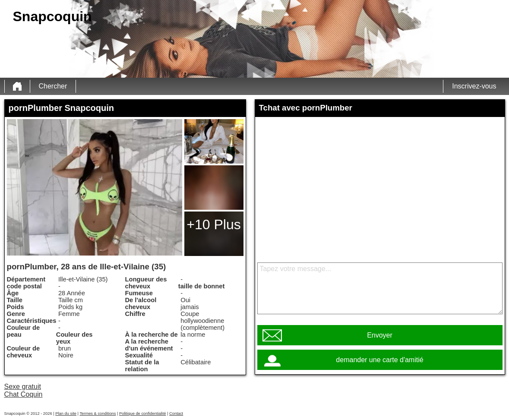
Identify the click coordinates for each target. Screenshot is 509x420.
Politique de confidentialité (142, 414)
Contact (176, 414)
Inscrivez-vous (474, 86)
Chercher (53, 86)
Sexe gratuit (23, 387)
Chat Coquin (24, 394)
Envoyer (380, 335)
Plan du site (66, 414)
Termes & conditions (98, 414)
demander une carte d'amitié (379, 360)
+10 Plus (213, 224)
